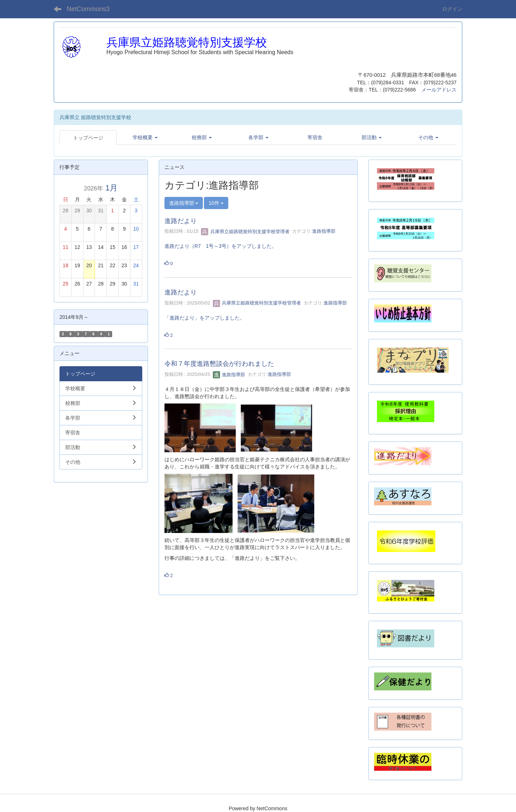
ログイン (452, 9)
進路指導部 (324, 232)
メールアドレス (439, 90)
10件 (216, 203)
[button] (145, 137)
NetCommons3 (88, 9)
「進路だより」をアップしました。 (205, 318)
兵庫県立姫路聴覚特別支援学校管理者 (245, 232)
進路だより (181, 221)
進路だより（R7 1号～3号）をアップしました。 (221, 246)
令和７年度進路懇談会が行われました (219, 364)
